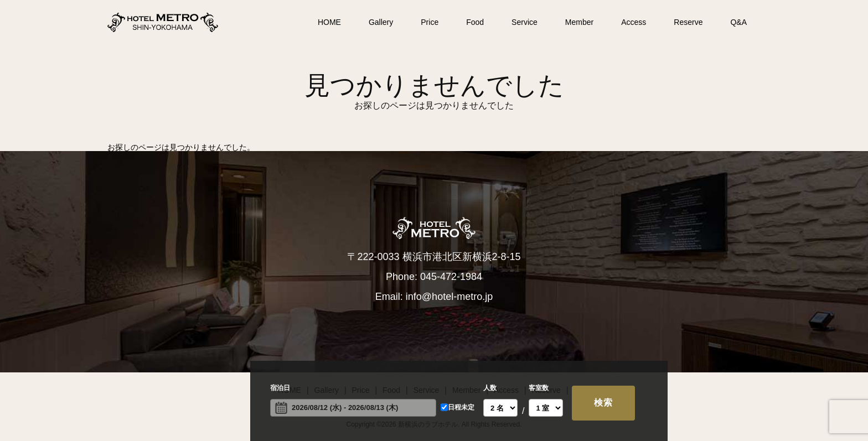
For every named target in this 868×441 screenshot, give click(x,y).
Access (634, 22)
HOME (329, 22)
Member (579, 22)
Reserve (688, 22)
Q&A (738, 22)
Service (525, 22)
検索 (603, 403)
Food (475, 22)
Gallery (381, 22)
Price (430, 22)
